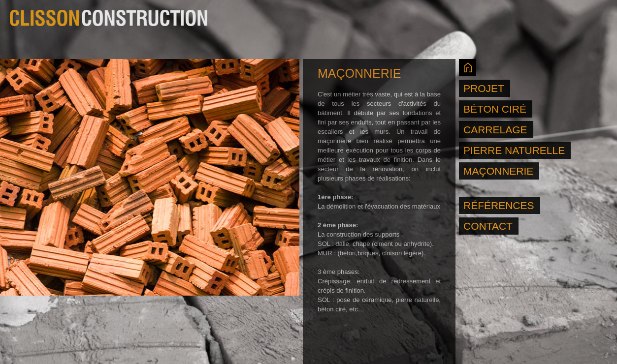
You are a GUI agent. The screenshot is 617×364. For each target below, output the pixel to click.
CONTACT (488, 226)
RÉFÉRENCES (499, 205)
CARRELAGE (495, 130)
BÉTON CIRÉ (495, 109)
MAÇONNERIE (498, 171)
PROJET (484, 88)
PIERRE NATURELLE (514, 150)
